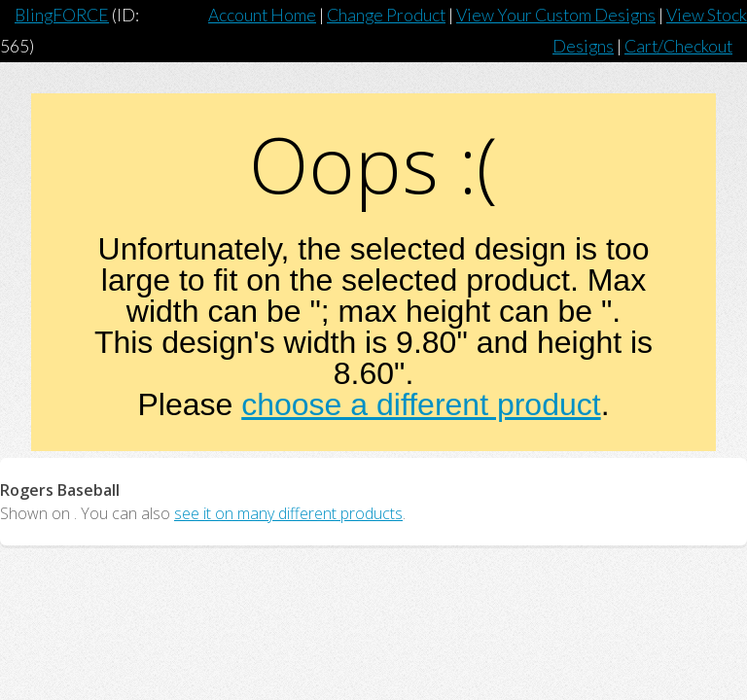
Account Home (262, 15)
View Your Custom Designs (556, 15)
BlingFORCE (62, 15)
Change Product (386, 15)
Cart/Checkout (678, 46)
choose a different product (421, 404)
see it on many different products (288, 513)
